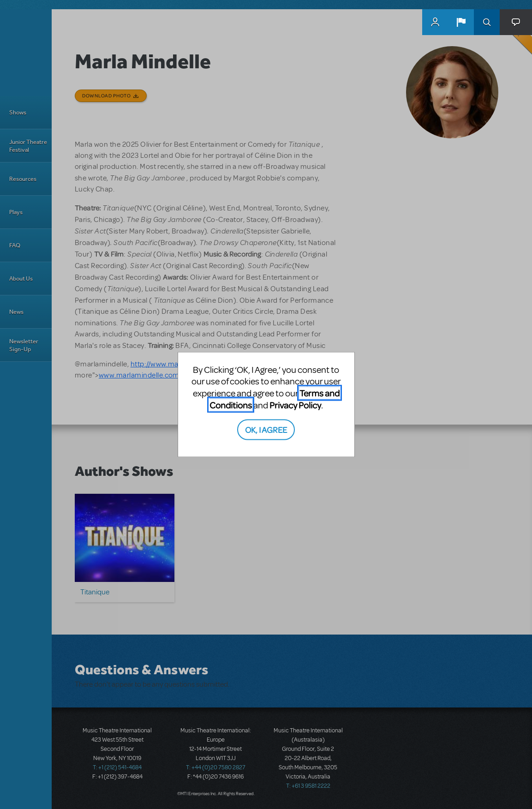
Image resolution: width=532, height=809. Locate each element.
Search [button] (487, 22)
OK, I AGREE (266, 429)
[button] (461, 22)
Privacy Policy (295, 404)
